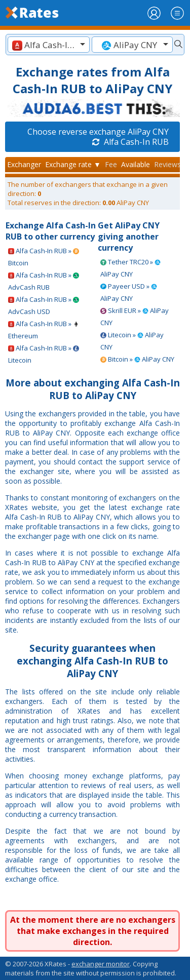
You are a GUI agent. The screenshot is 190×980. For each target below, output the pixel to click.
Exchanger (24, 164)
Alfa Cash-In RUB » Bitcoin (44, 257)
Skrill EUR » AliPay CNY (135, 317)
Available (136, 164)
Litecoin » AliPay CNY (132, 341)
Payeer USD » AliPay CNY (129, 292)
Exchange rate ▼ (73, 164)
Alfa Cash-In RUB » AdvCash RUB (44, 281)
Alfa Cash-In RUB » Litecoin (44, 354)
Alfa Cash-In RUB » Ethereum (44, 330)
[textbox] (49, 45)
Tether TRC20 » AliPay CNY (130, 268)
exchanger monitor (101, 964)
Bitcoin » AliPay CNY (137, 359)
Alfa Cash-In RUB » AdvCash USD (44, 305)
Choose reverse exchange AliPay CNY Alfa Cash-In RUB (98, 137)
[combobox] (49, 45)
